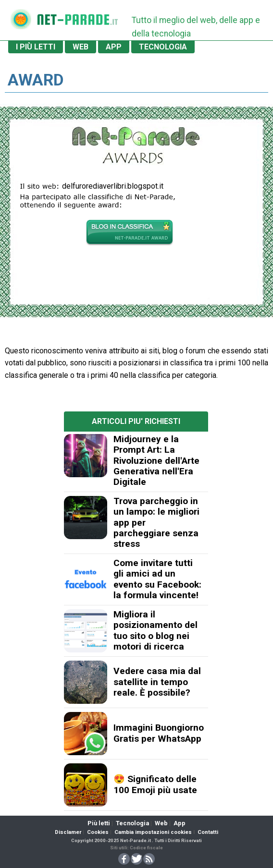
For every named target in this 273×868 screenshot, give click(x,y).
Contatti (208, 832)
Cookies (98, 832)
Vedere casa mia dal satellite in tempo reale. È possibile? (157, 682)
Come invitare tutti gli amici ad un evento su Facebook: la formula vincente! (157, 579)
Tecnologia (132, 823)
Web (161, 823)
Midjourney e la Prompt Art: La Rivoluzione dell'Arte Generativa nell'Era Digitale (156, 461)
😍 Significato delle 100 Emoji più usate (155, 784)
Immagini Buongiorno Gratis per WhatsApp (159, 733)
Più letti (99, 823)
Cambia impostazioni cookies (153, 832)
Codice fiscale (146, 848)
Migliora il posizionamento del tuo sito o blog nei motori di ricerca (155, 630)
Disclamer (68, 832)
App (180, 823)
